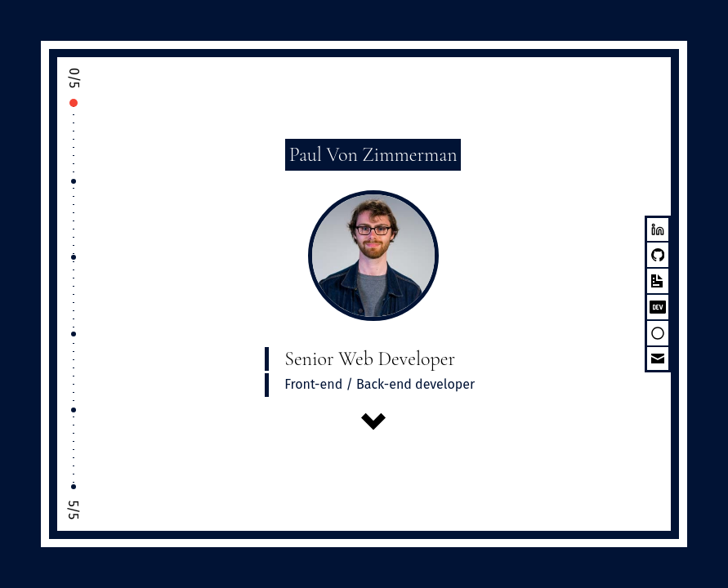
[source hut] (658, 333)
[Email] (658, 359)
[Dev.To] (658, 307)
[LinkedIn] (658, 229)
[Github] (658, 255)
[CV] (658, 281)
